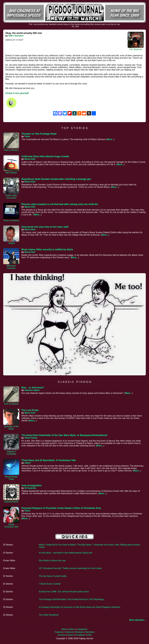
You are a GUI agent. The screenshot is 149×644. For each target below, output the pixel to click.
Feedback (81, 635)
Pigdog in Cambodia (11, 453)
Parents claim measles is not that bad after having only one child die (60, 204)
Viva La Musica (11, 150)
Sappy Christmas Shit (11, 526)
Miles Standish (16, 36)
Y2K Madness (136, 49)
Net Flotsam (11, 173)
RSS (89, 635)
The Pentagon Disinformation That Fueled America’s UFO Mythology (71, 599)
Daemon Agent (32, 390)
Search (71, 635)
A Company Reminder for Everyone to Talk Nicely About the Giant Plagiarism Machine (80, 607)
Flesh (27, 136)
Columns (69, 632)
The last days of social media (53, 576)
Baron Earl (30, 159)
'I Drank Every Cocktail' (50, 584)
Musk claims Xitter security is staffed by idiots (47, 249)
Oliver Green (31, 438)
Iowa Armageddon (32, 485)
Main (64, 629)
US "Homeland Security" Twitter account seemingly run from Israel (70, 568)
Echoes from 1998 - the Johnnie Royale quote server (64, 592)
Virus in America (11, 220)
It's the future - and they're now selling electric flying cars (66, 553)
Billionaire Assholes (11, 267)
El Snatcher (30, 488)
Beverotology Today (11, 478)
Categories (82, 629)
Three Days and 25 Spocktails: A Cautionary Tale (49, 460)
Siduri (27, 463)
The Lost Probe (30, 410)
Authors (72, 629)
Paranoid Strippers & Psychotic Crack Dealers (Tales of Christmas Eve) (61, 508)
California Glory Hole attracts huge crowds (45, 156)
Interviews (90, 632)
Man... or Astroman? (33, 388)
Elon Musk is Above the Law (52, 561)
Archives (62, 635)
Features (59, 632)
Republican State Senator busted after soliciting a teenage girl (56, 179)
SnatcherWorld (11, 502)
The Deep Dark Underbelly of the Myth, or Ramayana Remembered (64, 435)
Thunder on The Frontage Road (39, 134)
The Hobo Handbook (49, 615)
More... (110, 139)
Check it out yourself (17, 93)
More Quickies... (138, 620)
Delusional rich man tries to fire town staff (45, 227)
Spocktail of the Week (11, 428)
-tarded (11, 243)
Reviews (79, 632)
